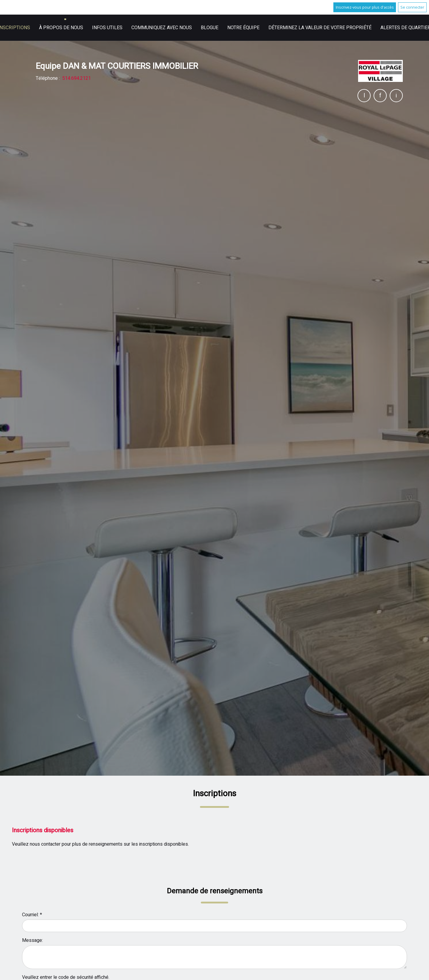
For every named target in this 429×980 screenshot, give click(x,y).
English (295, 28)
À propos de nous (215, 28)
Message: (32, 940)
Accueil (134, 28)
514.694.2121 (77, 78)
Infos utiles (261, 28)
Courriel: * (32, 915)
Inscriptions (168, 28)
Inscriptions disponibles (43, 830)
